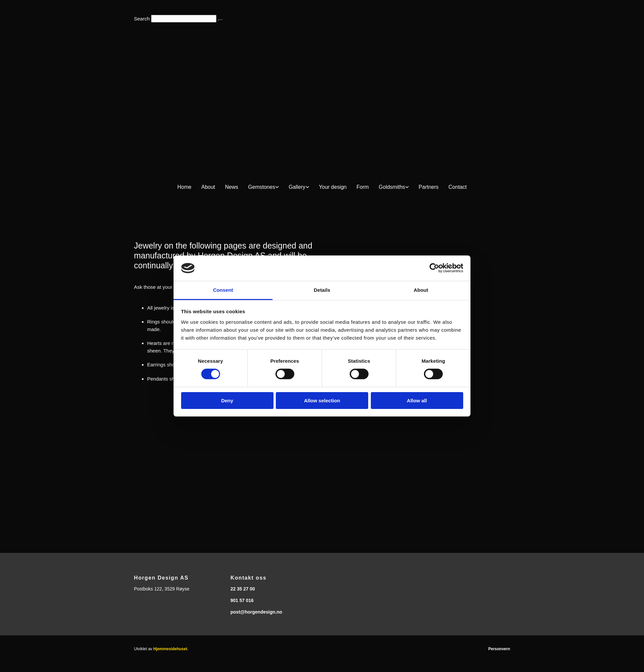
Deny (227, 401)
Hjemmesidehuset (170, 649)
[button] (220, 20)
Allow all (417, 401)
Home (185, 187)
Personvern (499, 649)
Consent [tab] (223, 290)
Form (362, 187)
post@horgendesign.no (257, 612)
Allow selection (322, 401)
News (232, 187)
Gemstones (262, 187)
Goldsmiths (392, 187)
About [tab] (421, 290)
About (208, 187)
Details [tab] (322, 290)
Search (142, 19)
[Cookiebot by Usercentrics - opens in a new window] (434, 268)
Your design (333, 187)
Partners (429, 187)
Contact (457, 187)
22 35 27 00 (243, 589)
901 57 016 (242, 600)
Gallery (297, 187)
